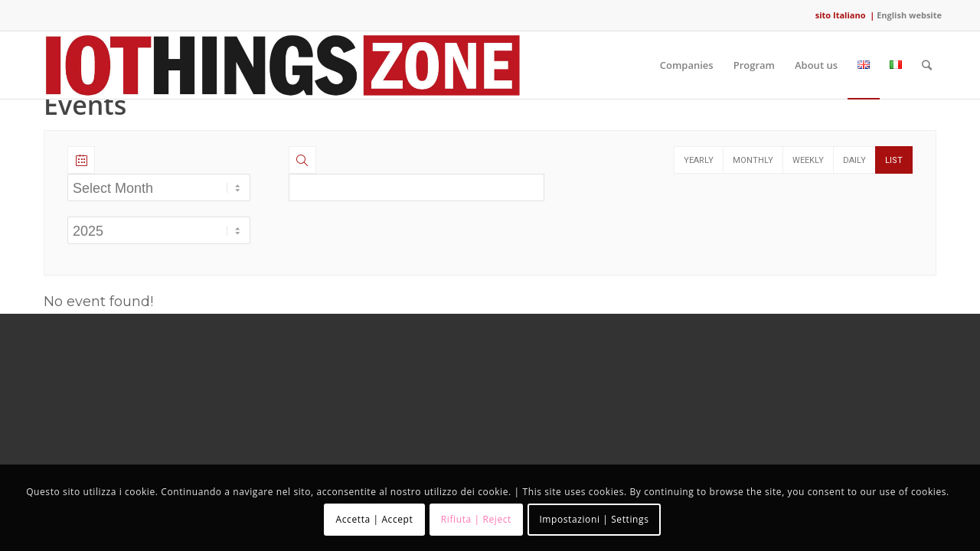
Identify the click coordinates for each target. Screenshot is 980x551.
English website (909, 15)
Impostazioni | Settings (594, 519)
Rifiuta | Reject (476, 519)
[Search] (927, 65)
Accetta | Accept (375, 519)
